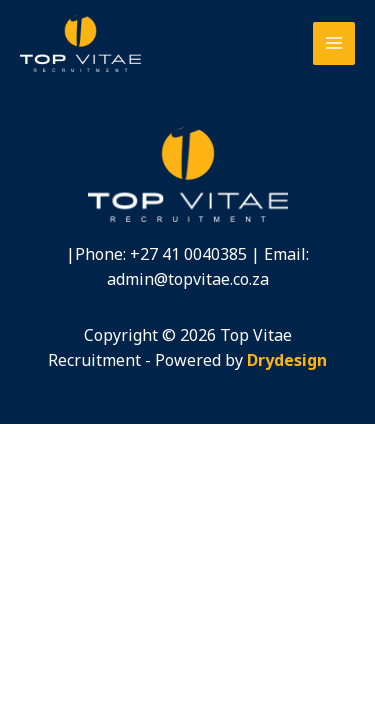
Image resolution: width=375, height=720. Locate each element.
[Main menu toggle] (334, 43)
